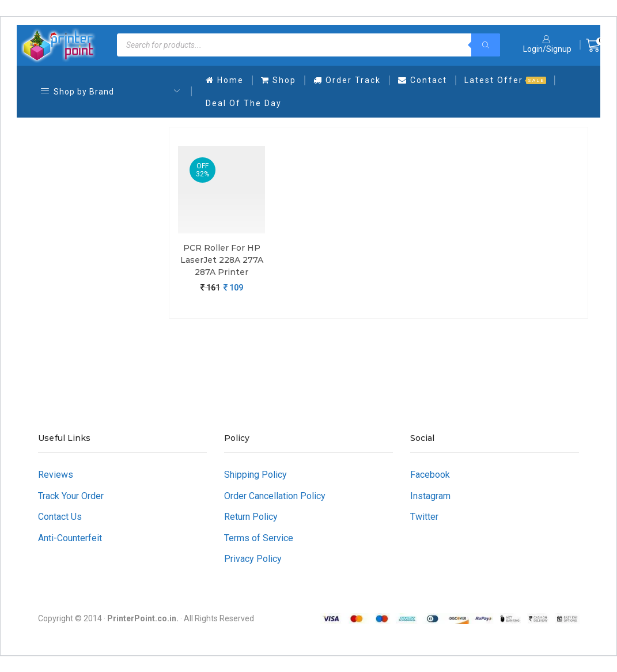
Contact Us (60, 517)
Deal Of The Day (244, 103)
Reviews (56, 475)
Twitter (424, 517)
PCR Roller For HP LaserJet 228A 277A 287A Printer (222, 260)
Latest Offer (505, 80)
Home (225, 80)
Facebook (430, 475)
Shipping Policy (255, 475)
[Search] (486, 45)
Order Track (347, 80)
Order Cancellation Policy (275, 496)
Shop (279, 80)
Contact (423, 80)
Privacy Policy (253, 559)
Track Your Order (71, 496)
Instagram (430, 496)
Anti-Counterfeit (70, 538)
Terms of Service (259, 538)
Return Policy (251, 517)
